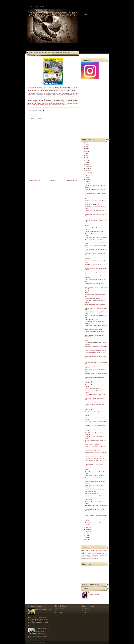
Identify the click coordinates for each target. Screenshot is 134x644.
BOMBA (83, 557)
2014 (86, 163)
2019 (86, 154)
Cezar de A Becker (94, 592)
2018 (86, 155)
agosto (87, 175)
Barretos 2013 (85, 554)
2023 (86, 146)
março (87, 527)
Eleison (90, 554)
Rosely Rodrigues (94, 558)
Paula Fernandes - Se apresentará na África (95, 513)
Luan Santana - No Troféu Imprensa (93, 218)
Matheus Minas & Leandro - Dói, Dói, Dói (95, 489)
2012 (86, 534)
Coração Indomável (97, 554)
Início (31, 7)
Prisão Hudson (103, 552)
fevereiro (88, 529)
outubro (87, 171)
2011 (86, 536)
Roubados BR (58, 613)
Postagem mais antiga (72, 180)
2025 (86, 143)
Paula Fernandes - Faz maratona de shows (95, 412)
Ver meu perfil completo (93, 594)
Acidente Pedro (101, 550)
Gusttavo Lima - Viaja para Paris (93, 450)
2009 (86, 539)
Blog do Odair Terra (60, 609)
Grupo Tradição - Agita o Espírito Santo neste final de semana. (50, 52)
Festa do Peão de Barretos (102, 557)
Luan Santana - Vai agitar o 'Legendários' (95, 476)
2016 (86, 159)
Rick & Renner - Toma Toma (92, 360)
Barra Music (87, 557)
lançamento (85, 552)
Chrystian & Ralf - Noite (91, 491)
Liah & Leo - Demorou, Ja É (92, 319)
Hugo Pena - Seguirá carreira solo (43, 609)
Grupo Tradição (86, 611)
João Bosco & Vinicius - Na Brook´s (93, 389)
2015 (86, 161)
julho (87, 177)
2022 (86, 148)
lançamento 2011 (94, 552)
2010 (86, 538)
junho (87, 179)
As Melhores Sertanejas (39, 643)
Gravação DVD (98, 555)
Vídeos (42, 7)
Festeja (83, 558)
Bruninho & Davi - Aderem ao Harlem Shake (95, 496)
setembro (88, 173)
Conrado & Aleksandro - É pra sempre (94, 232)
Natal (85, 558)
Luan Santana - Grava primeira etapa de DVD (96, 238)
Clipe (93, 555)
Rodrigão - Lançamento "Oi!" (92, 494)
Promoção (88, 558)
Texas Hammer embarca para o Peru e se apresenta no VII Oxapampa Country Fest (43, 630)
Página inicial (53, 180)
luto (98, 558)
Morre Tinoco (104, 555)
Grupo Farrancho (86, 609)
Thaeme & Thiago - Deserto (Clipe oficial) (95, 458)
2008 (86, 541)
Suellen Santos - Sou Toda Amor (93, 205)
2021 (86, 150)
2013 (86, 164)
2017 (86, 157)
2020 (86, 152)
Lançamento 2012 (88, 550)
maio (87, 182)
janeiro (87, 532)
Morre (103, 554)
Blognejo (57, 611)
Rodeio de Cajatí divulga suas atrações (94, 402)
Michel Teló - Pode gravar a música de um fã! (96, 350)
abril (87, 184)
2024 (86, 145)
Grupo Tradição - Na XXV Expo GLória (94, 240)
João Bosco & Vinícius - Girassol (93, 298)
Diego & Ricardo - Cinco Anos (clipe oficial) (95, 456)
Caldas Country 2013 (93, 557)
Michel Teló (85, 613)
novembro (88, 168)
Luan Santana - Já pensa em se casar (94, 329)
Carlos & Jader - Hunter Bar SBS (93, 444)
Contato (36, 7)
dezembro (88, 166)
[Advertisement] (40, 167)
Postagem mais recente (34, 180)
